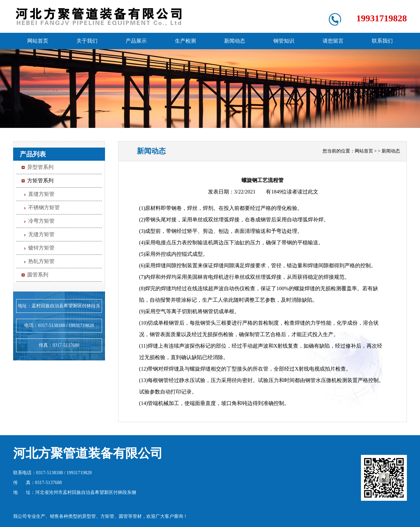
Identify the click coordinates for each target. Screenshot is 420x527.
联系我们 (382, 41)
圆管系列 (38, 275)
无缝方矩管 (41, 234)
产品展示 (136, 41)
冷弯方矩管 (41, 221)
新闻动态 (235, 41)
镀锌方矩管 (41, 248)
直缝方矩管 (41, 194)
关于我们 (87, 41)
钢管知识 (284, 41)
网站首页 (38, 41)
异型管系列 (40, 167)
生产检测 (185, 41)
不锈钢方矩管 (44, 207)
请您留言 (333, 41)
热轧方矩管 (41, 261)
